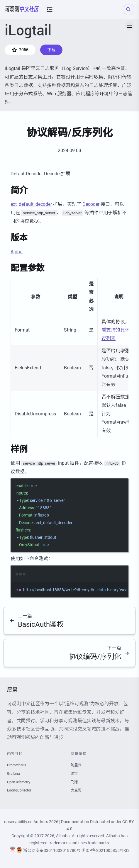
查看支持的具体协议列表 (118, 330)
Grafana (13, 774)
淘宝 (74, 774)
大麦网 (76, 790)
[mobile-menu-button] (50, 9)
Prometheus (17, 765)
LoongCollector (19, 790)
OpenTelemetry (19, 782)
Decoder (91, 204)
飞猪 (74, 782)
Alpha (17, 252)
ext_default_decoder (31, 204)
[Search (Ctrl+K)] (128, 9)
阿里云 (76, 765)
